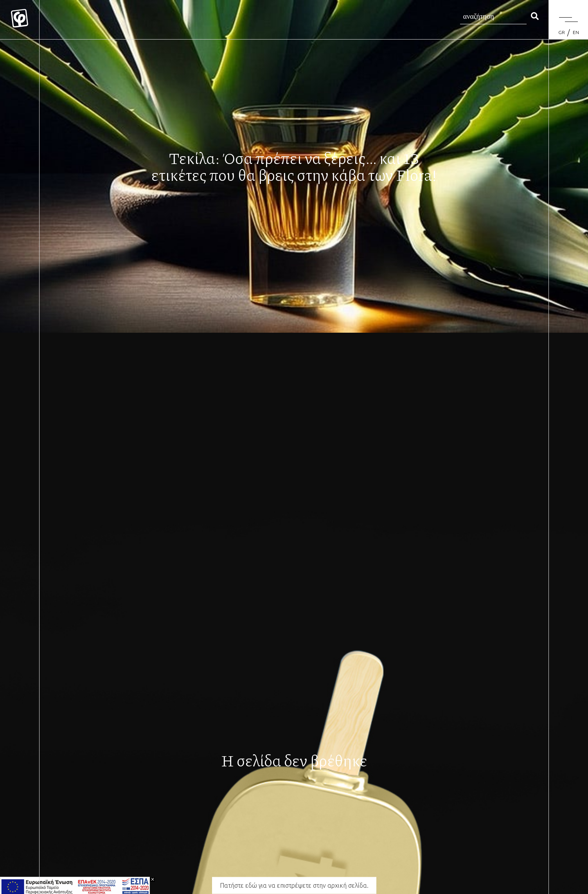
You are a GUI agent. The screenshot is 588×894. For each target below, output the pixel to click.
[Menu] (568, 20)
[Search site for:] (493, 17)
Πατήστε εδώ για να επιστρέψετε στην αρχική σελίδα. (294, 885)
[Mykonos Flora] (20, 20)
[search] (535, 17)
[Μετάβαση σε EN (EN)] (576, 32)
